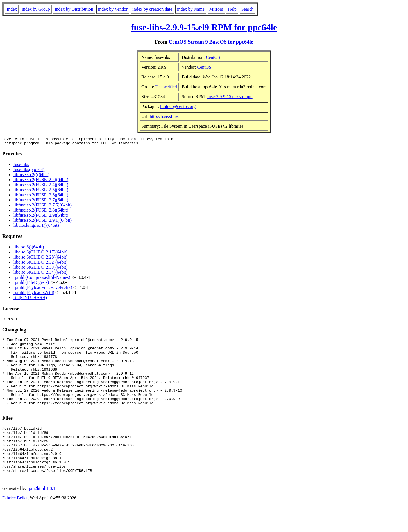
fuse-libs (21, 166)
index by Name (191, 9)
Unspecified (166, 87)
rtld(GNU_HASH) (30, 299)
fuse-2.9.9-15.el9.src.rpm (230, 97)
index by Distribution (74, 9)
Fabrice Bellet (15, 525)
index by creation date (152, 9)
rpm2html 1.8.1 (41, 515)
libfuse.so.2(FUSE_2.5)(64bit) (41, 191)
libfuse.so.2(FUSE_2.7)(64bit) (41, 202)
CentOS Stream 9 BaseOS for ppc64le (211, 42)
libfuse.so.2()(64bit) (31, 176)
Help (232, 9)
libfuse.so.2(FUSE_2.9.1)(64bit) (43, 222)
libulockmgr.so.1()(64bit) (36, 227)
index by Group (36, 9)
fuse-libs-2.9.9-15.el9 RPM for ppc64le (204, 27)
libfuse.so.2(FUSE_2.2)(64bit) (41, 181)
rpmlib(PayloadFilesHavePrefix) (43, 289)
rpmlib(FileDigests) (31, 284)
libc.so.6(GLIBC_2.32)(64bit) (40, 264)
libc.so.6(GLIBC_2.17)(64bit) (40, 254)
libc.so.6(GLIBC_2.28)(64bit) (40, 259)
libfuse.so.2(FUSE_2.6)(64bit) (41, 197)
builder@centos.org (178, 106)
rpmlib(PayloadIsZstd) (34, 294)
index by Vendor (113, 9)
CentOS (213, 57)
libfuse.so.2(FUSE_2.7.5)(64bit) (43, 207)
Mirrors (216, 9)
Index (12, 9)
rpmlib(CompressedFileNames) (42, 279)
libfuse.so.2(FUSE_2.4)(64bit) (41, 186)
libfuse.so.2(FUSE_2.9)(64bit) (41, 217)
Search (248, 9)
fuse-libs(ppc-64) (29, 171)
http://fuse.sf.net (164, 116)
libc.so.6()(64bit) (29, 249)
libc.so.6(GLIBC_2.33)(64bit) (40, 269)
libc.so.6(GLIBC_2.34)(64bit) (40, 274)
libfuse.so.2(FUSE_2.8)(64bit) (41, 212)
